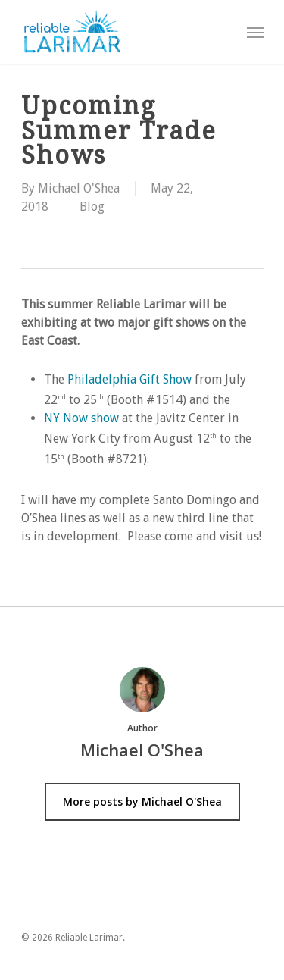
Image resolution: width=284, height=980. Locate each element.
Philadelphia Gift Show (130, 379)
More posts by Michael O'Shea (142, 802)
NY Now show (81, 418)
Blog (92, 207)
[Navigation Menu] (255, 32)
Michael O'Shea (79, 188)
